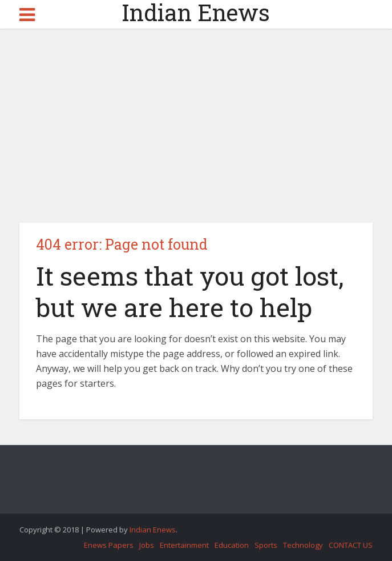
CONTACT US (351, 545)
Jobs (147, 545)
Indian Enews (196, 13)
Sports (266, 545)
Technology (303, 545)
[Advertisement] (196, 126)
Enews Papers (109, 545)
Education (232, 545)
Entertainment (184, 545)
